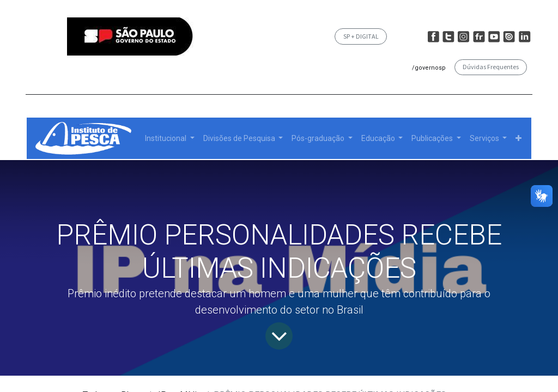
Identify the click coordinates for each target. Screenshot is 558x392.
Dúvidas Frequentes (491, 67)
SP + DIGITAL (361, 36)
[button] (518, 139)
